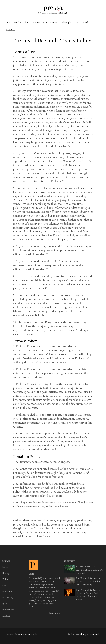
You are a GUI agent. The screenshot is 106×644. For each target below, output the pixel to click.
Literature (54, 22)
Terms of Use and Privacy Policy (23, 634)
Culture (37, 22)
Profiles (17, 22)
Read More (55, 613)
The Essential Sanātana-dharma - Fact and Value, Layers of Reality (88, 581)
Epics (77, 22)
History (27, 22)
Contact (6, 616)
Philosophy (67, 22)
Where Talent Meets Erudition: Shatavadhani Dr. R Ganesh (90, 570)
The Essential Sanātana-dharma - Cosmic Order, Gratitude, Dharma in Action (88, 595)
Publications (8, 610)
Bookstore (10, 30)
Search (85, 22)
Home (8, 22)
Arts (45, 22)
